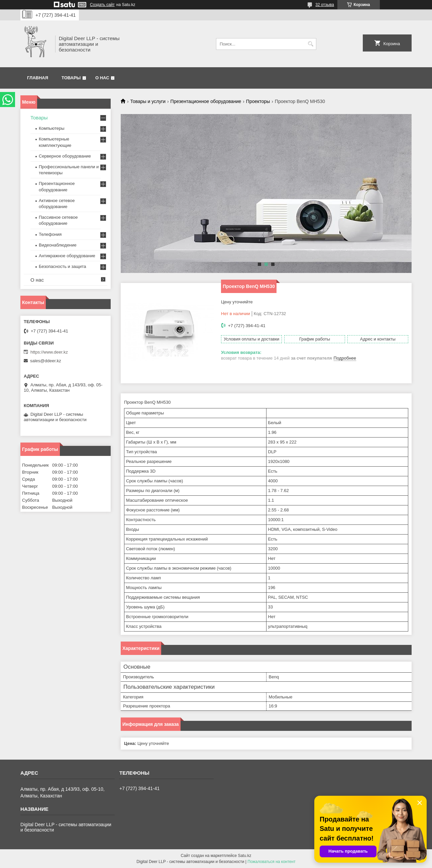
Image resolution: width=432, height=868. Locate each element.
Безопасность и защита (63, 266)
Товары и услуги (148, 101)
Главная (38, 78)
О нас (102, 78)
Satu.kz (244, 856)
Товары (71, 78)
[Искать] (310, 44)
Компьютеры (52, 128)
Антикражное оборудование (67, 256)
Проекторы (258, 101)
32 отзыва (325, 5)
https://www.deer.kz (49, 352)
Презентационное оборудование (206, 101)
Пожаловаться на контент (271, 862)
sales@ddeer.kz (46, 361)
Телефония (50, 234)
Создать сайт (102, 5)
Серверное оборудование (65, 156)
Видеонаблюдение (58, 245)
